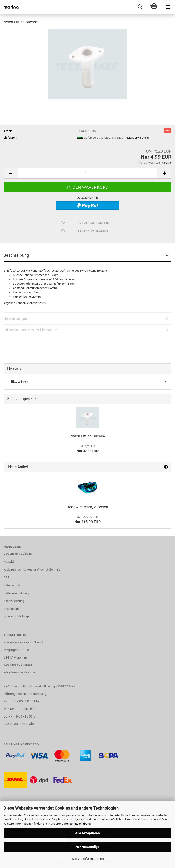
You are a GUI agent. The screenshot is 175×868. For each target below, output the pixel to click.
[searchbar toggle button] (140, 7)
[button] (11, 173)
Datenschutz (12, 585)
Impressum (11, 609)
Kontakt (9, 562)
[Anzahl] (87, 173)
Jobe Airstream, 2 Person (88, 507)
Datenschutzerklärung (76, 824)
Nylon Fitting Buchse (88, 436)
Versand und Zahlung (18, 554)
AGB (6, 577)
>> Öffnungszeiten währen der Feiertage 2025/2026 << (39, 686)
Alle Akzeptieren (87, 833)
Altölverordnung (14, 601)
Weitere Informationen (88, 859)
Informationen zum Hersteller (31, 330)
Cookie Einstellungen (17, 616)
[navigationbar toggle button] (168, 7)
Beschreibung (16, 255)
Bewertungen (16, 318)
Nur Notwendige (87, 847)
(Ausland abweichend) (137, 138)
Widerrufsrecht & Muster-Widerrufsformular (32, 569)
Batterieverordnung (16, 593)
